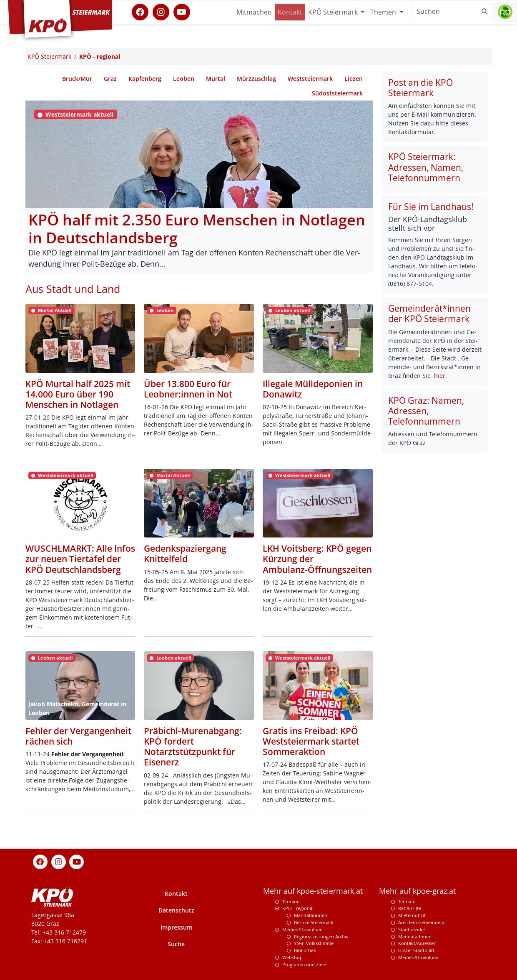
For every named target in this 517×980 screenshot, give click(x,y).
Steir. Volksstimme (314, 943)
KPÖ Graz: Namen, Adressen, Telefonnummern (426, 411)
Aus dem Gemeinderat (422, 922)
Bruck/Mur (77, 79)
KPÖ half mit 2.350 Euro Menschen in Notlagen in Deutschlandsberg (197, 229)
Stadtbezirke (412, 929)
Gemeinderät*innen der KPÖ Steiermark (429, 314)
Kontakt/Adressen (417, 943)
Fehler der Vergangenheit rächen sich (78, 736)
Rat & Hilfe (410, 908)
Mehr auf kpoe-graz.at (417, 891)
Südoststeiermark (337, 93)
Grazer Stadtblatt (416, 950)
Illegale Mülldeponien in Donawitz (313, 389)
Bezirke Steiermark (314, 922)
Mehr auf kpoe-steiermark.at (313, 891)
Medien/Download (302, 929)
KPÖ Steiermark (334, 12)
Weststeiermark (310, 79)
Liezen (354, 79)
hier (440, 376)
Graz (110, 79)
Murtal (216, 79)
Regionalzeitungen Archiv (321, 936)
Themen (384, 12)
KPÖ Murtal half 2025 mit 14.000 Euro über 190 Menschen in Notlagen (78, 394)
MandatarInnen (415, 936)
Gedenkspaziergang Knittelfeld (185, 554)
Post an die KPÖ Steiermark (420, 88)
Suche (176, 944)
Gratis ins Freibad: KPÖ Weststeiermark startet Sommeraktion (311, 741)
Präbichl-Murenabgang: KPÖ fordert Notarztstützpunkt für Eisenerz (193, 747)
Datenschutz (176, 910)
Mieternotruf (412, 915)
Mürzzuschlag (256, 79)
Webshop (292, 957)
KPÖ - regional (298, 908)
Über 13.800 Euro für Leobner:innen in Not (188, 389)
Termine (291, 901)
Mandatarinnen (311, 915)
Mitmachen (254, 12)
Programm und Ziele (304, 964)
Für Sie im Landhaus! (431, 207)
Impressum (176, 927)
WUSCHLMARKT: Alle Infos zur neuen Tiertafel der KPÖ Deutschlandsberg (80, 559)
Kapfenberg (145, 79)
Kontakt (290, 12)
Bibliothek (305, 950)
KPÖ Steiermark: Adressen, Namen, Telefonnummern (426, 167)
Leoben (184, 79)
